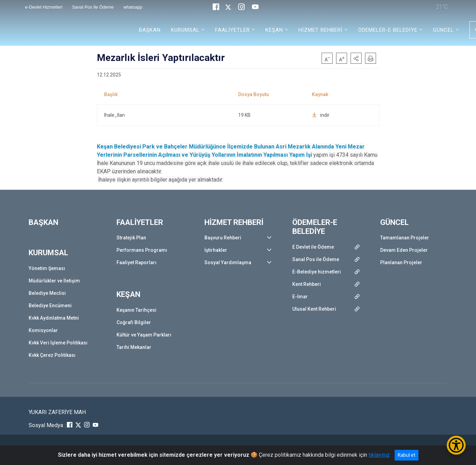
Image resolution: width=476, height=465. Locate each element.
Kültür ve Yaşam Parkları (144, 335)
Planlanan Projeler (401, 262)
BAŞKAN (150, 30)
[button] (356, 58)
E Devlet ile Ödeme (313, 247)
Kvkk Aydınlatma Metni (54, 318)
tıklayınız (379, 455)
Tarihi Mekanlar (134, 347)
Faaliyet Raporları (136, 262)
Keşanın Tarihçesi (136, 310)
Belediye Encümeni (50, 306)
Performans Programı (142, 250)
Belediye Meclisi (47, 293)
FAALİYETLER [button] (232, 30)
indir (321, 115)
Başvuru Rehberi (223, 238)
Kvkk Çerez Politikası (52, 355)
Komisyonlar (43, 330)
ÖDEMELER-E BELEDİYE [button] (388, 30)
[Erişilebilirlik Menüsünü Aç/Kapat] (456, 445)
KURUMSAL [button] (185, 30)
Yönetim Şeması (47, 268)
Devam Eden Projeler (404, 250)
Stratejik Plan (131, 238)
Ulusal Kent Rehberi (314, 309)
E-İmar (300, 297)
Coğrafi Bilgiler (134, 322)
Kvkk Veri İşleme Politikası (58, 343)
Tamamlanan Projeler (405, 238)
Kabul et (407, 455)
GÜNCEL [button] (443, 30)
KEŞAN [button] (274, 30)
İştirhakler (216, 250)
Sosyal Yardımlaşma (228, 262)
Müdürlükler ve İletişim (54, 281)
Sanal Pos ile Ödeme (316, 259)
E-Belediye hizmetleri (317, 272)
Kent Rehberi (307, 284)
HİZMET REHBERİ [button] (321, 30)
